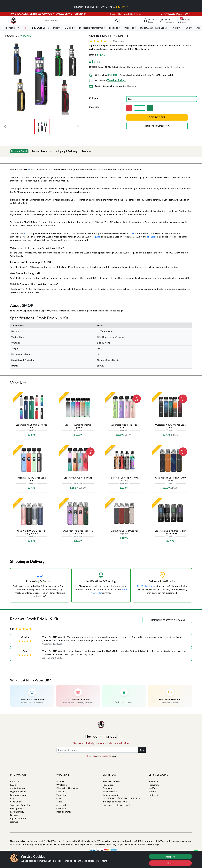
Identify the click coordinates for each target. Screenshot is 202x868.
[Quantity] (140, 108)
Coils (59, 798)
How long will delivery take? (116, 805)
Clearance (61, 808)
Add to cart (157, 117)
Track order (111, 14)
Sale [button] (26, 28)
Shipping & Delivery (66, 151)
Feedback (107, 788)
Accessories (62, 805)
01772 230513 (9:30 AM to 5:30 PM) (121, 798)
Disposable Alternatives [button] (92, 28)
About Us (15, 781)
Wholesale (62, 785)
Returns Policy (17, 812)
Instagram (154, 785)
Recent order (109, 785)
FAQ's (13, 785)
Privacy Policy (91, 756)
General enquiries (111, 795)
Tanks (59, 802)
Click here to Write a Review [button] (167, 620)
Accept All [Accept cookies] (171, 857)
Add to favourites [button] (157, 126)
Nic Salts (61, 791)
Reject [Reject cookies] (170, 863)
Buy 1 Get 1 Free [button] (41, 28)
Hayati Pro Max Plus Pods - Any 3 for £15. (101, 7)
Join (142, 750)
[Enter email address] (97, 750)
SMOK (101, 55)
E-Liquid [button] (70, 28)
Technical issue (110, 791)
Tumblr (152, 791)
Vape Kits (26, 36)
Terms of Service (105, 756)
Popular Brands (64, 812)
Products (11, 36)
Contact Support (18, 788)
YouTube (153, 788)
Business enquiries (112, 781)
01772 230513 (168, 14)
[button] (143, 41)
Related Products (41, 151)
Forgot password (18, 795)
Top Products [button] (11, 28)
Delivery (139, 14)
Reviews (86, 151)
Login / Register (18, 791)
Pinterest (153, 795)
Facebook (154, 781)
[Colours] (162, 99)
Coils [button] (177, 28)
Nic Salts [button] (115, 28)
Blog (120, 14)
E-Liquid (60, 781)
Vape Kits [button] (130, 28)
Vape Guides (129, 14)
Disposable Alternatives (68, 788)
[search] (117, 21)
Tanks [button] (189, 28)
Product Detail (19, 151)
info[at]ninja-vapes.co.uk (115, 802)
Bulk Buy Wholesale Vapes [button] (155, 28)
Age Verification (145, 586)
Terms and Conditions (21, 805)
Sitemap (14, 822)
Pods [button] (57, 28)
